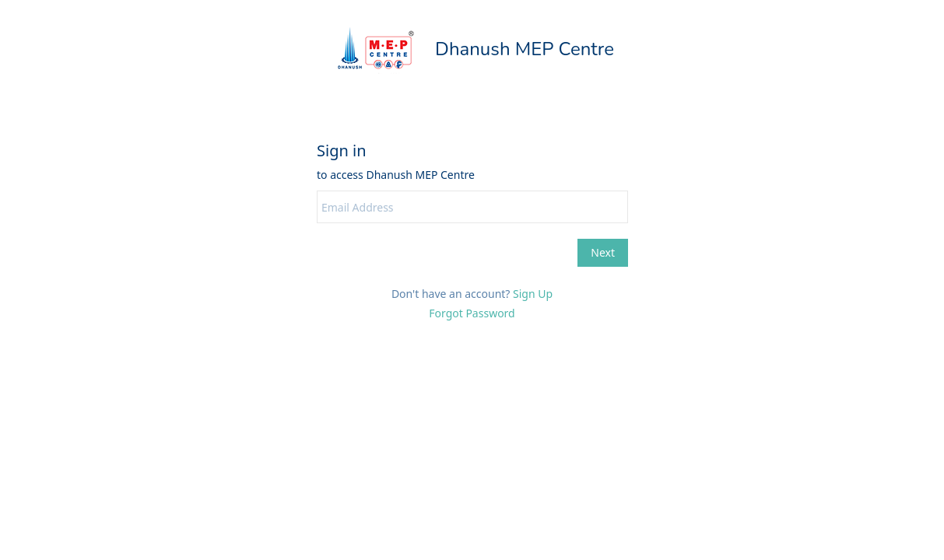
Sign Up (533, 294)
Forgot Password (472, 313)
